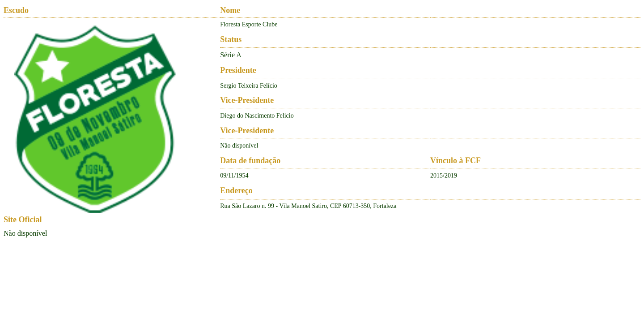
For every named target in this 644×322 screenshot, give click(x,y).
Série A (231, 55)
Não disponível (25, 233)
